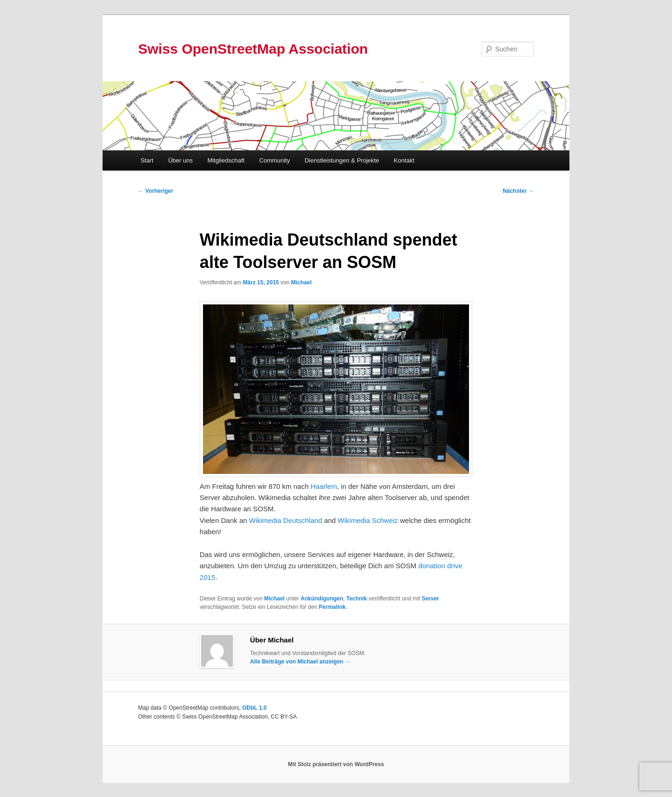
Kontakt (404, 160)
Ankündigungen (322, 599)
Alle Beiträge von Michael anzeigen (300, 662)
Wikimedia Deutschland (286, 520)
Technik (357, 599)
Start (147, 160)
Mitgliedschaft (226, 160)
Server (430, 599)
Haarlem (324, 486)
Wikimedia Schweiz (368, 520)
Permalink (332, 607)
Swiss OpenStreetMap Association (253, 49)
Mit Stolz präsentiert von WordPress (336, 764)
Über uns (180, 160)
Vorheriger (156, 191)
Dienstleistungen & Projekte (342, 160)
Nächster (518, 191)
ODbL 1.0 (254, 708)
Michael (301, 282)
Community (274, 160)
